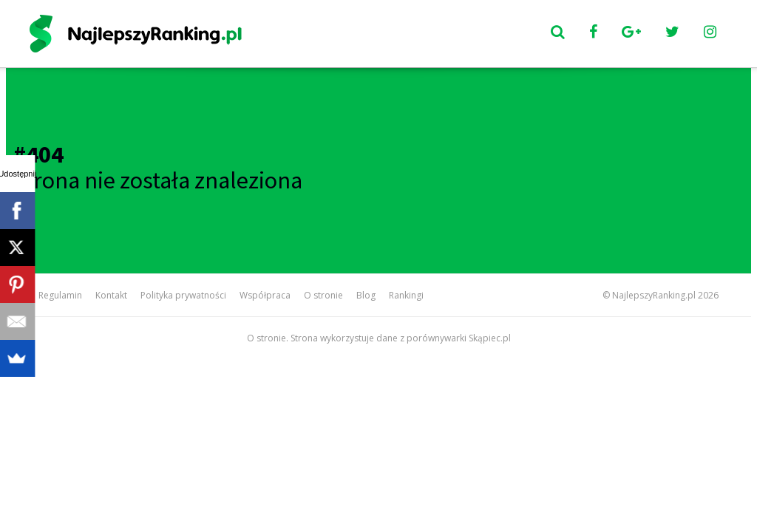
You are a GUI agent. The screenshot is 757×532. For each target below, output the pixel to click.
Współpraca (265, 295)
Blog (366, 295)
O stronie (323, 295)
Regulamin (60, 295)
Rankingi (406, 295)
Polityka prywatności (183, 295)
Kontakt (111, 295)
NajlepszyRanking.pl (654, 295)
